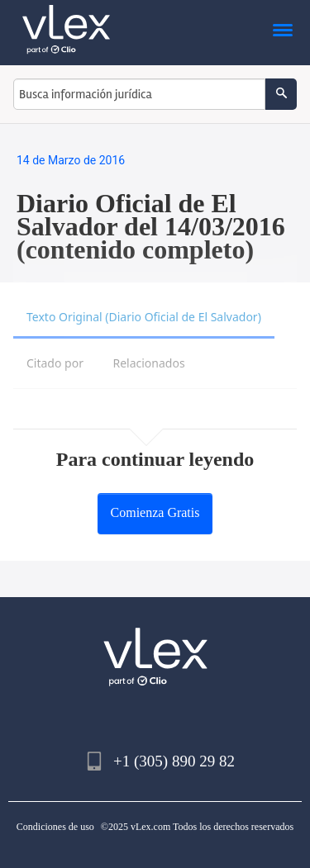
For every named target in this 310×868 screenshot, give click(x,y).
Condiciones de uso (55, 827)
